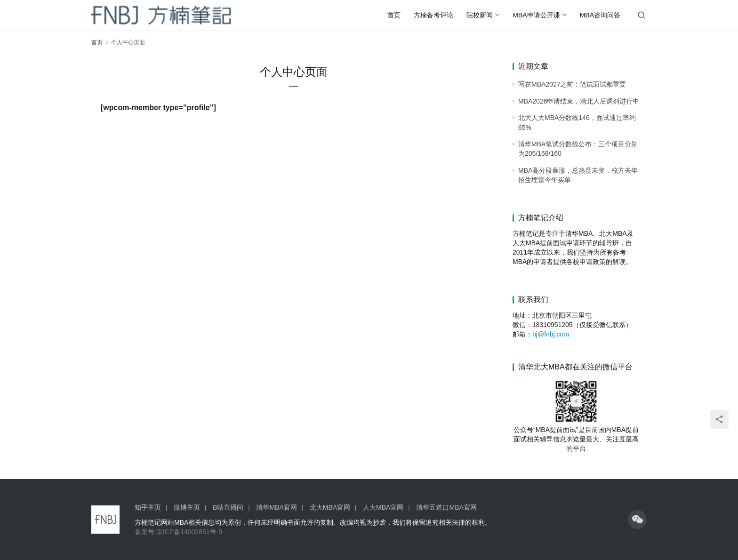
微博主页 (187, 507)
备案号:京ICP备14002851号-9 (178, 532)
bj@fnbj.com (551, 334)
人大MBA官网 (383, 507)
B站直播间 (228, 507)
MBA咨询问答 (600, 15)
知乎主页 (148, 507)
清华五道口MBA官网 (446, 507)
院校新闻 (480, 15)
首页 (394, 15)
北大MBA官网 (330, 507)
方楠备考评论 (433, 15)
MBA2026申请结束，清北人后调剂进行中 (579, 101)
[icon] (637, 520)
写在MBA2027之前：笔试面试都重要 (572, 84)
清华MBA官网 (276, 507)
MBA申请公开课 (536, 15)
